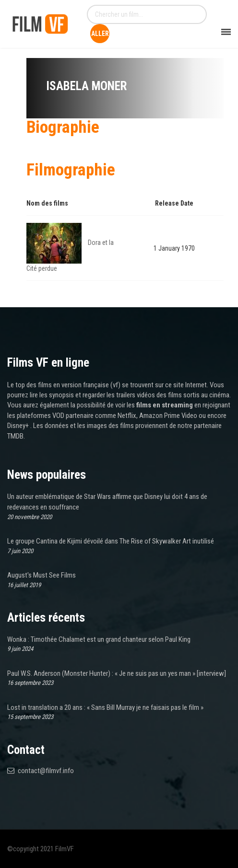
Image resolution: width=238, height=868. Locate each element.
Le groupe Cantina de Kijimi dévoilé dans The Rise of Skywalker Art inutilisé (111, 541)
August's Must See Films (42, 575)
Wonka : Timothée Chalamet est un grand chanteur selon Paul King (99, 639)
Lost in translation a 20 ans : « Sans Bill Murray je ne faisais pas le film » (105, 707)
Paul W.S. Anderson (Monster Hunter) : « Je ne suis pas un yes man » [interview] (117, 673)
